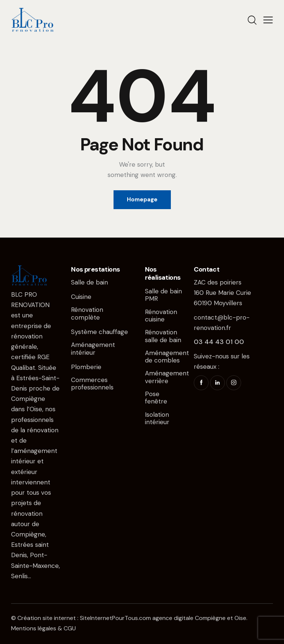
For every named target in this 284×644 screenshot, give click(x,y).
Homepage (142, 200)
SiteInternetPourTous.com (115, 618)
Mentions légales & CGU (43, 628)
